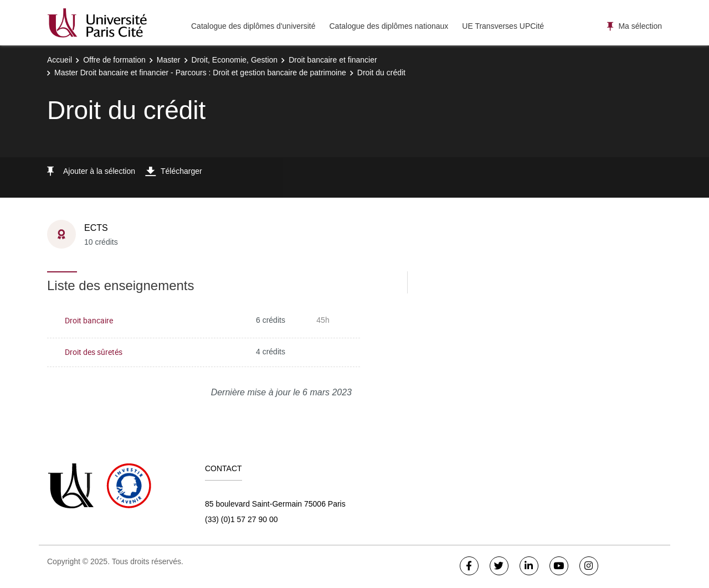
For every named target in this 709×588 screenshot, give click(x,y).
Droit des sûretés (94, 352)
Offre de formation (114, 60)
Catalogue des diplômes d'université (253, 26)
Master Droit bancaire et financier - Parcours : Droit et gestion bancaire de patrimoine (200, 73)
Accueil (60, 60)
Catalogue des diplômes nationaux (389, 26)
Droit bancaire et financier (333, 60)
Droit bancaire (89, 320)
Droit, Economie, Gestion (235, 60)
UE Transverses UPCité (503, 26)
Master (169, 60)
